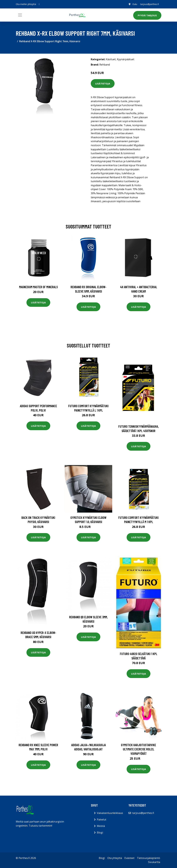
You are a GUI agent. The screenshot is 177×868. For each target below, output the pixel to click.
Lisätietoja (103, 84)
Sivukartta (154, 862)
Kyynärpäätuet (126, 59)
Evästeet (129, 858)
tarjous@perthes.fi (150, 4)
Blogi (100, 833)
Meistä (101, 826)
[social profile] (39, 4)
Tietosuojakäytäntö (149, 858)
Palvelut (102, 820)
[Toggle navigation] (20, 15)
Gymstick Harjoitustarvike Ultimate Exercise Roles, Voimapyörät (139, 749)
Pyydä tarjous (147, 15)
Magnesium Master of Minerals (38, 287)
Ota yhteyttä (115, 858)
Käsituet (111, 59)
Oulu (135, 4)
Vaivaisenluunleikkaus (110, 813)
